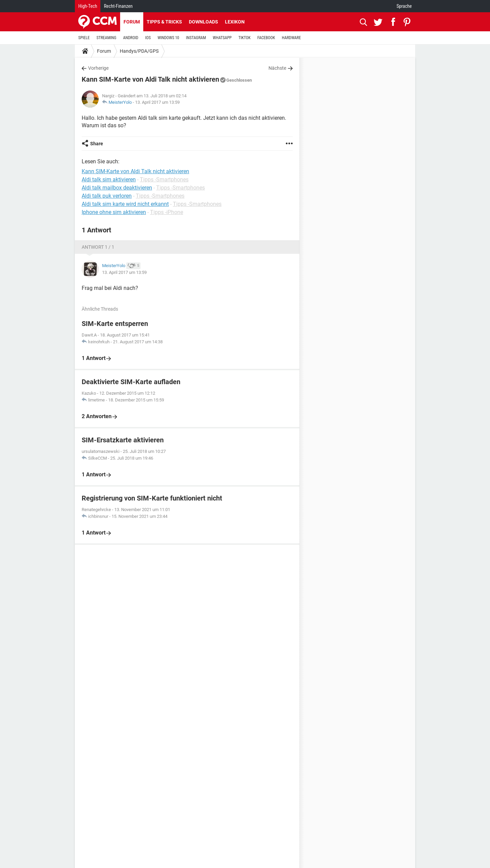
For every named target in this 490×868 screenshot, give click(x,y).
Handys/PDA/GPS (139, 51)
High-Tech (88, 6)
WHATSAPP (222, 38)
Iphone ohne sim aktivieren (114, 212)
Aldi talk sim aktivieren (109, 179)
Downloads (203, 22)
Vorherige (98, 68)
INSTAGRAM (196, 38)
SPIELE (84, 38)
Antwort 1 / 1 (98, 247)
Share (97, 144)
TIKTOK (245, 38)
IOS (148, 38)
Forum (132, 22)
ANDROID (131, 38)
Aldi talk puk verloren (107, 196)
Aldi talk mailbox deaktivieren (117, 188)
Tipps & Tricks (164, 22)
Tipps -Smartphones (164, 179)
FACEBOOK (266, 38)
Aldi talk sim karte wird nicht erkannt (125, 204)
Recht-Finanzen (118, 6)
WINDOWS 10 (168, 38)
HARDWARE (291, 38)
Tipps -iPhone (167, 212)
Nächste (277, 68)
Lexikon (235, 22)
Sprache (404, 6)
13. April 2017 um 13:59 (157, 102)
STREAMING (107, 38)
